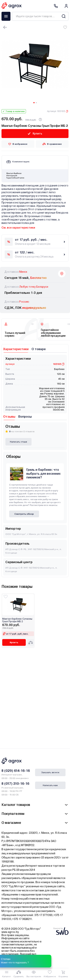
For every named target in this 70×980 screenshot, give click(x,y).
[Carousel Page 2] (36, 103)
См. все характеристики (18, 228)
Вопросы (25, 417)
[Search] (64, 16)
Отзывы (9, 417)
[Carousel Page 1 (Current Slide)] (34, 103)
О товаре (39, 349)
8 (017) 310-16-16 (15, 784)
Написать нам (50, 785)
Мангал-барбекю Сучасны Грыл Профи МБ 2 (17, 620)
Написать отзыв (18, 442)
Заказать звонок (50, 772)
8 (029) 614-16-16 (16, 771)
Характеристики (16, 349)
